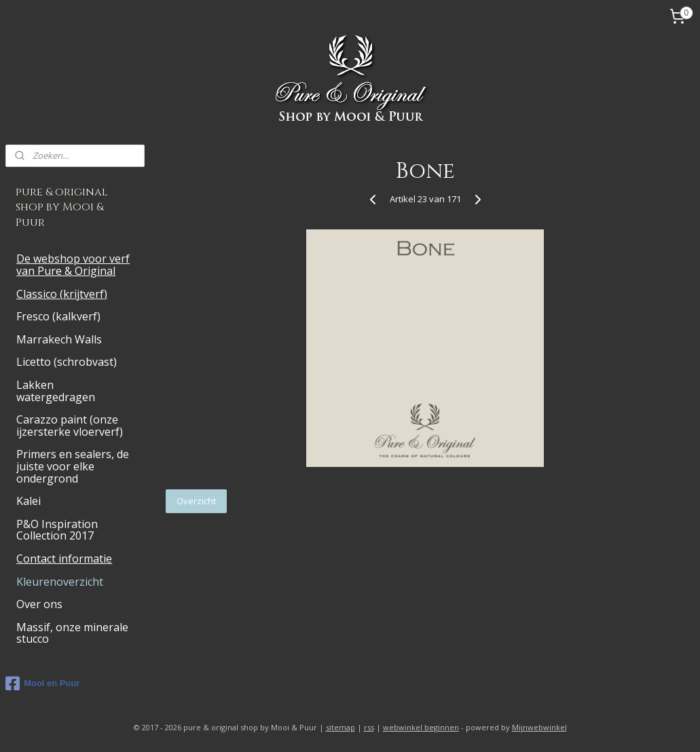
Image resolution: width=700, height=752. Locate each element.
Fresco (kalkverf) (58, 316)
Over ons (39, 604)
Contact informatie (64, 559)
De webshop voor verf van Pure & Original (73, 265)
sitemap (340, 727)
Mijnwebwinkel (539, 727)
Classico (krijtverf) (62, 294)
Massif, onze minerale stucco (72, 633)
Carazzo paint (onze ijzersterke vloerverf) (70, 426)
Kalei (29, 501)
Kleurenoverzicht (60, 582)
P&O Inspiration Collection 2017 (57, 530)
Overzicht (196, 501)
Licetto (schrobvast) (67, 362)
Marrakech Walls (59, 339)
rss (369, 727)
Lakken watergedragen (56, 391)
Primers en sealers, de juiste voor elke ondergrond (73, 466)
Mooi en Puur (42, 683)
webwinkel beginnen (421, 727)
